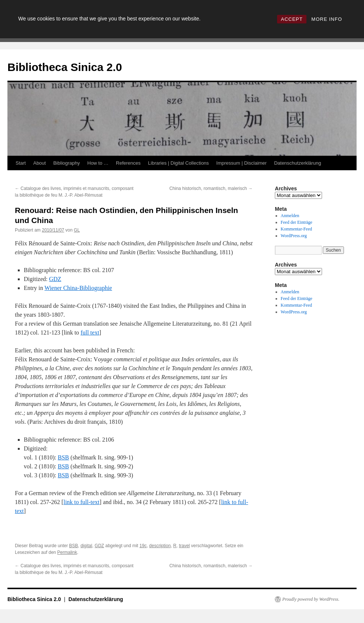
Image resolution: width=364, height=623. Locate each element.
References (128, 163)
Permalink (67, 552)
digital (86, 546)
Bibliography (66, 163)
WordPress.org (294, 236)
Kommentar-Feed (296, 229)
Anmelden (290, 216)
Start (21, 163)
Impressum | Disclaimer (241, 163)
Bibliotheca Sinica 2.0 (65, 67)
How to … (98, 163)
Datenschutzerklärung (298, 163)
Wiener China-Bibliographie (78, 288)
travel (184, 546)
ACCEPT (292, 19)
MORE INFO (327, 19)
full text (90, 333)
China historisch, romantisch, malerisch (211, 188)
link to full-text (82, 502)
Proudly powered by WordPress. (311, 599)
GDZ (55, 279)
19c (143, 546)
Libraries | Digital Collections (179, 163)
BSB (64, 457)
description (160, 546)
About (39, 163)
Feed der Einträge (297, 222)
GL (77, 230)
